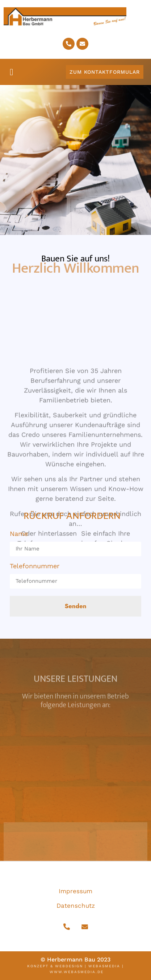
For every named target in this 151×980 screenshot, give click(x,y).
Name (19, 534)
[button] (12, 72)
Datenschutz (76, 906)
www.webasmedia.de (77, 972)
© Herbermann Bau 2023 (75, 959)
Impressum (75, 891)
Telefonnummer (35, 567)
